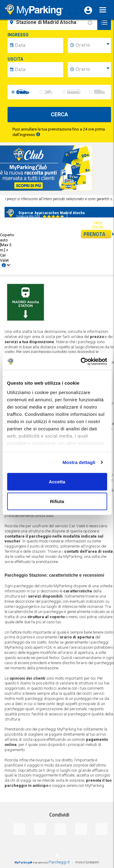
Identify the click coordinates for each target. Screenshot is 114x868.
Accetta (57, 481)
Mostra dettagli (79, 462)
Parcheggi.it (59, 862)
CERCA (59, 114)
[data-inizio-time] (93, 45)
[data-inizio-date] (39, 45)
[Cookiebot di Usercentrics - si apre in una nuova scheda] (81, 362)
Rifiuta (57, 501)
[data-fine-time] (93, 70)
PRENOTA (97, 234)
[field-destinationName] (53, 22)
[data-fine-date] (39, 70)
